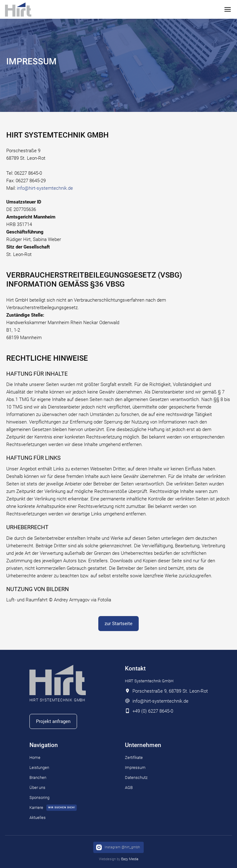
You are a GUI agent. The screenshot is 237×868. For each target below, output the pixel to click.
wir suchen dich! (62, 808)
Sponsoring (39, 798)
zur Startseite (118, 624)
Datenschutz (136, 778)
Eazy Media (130, 859)
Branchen (38, 778)
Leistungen (39, 768)
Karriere (36, 808)
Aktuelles (38, 818)
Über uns (37, 788)
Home (35, 758)
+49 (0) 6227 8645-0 (153, 711)
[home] (18, 9)
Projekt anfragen (53, 721)
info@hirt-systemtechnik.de (45, 188)
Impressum (135, 768)
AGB (129, 788)
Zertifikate (134, 758)
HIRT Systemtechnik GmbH (149, 681)
